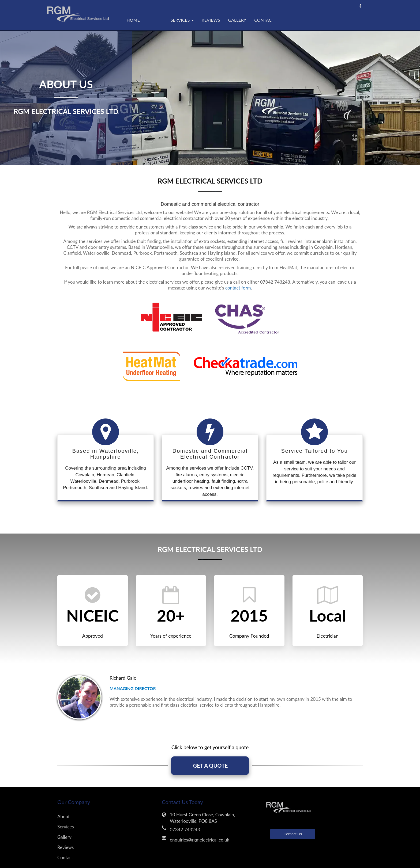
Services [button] (182, 20)
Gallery (237, 20)
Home (133, 20)
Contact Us (293, 834)
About (155, 20)
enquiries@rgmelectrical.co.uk (200, 840)
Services (66, 827)
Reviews (211, 20)
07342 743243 (185, 830)
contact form (238, 288)
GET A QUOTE (210, 766)
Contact (264, 20)
